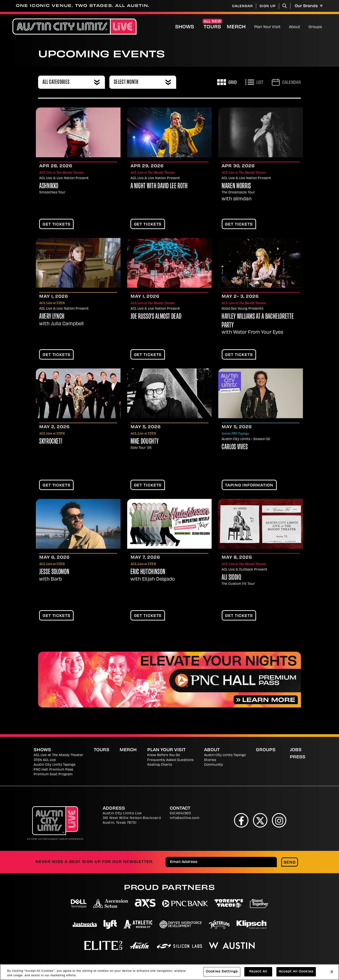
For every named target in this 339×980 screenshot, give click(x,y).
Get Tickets (56, 225)
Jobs (296, 750)
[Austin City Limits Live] (75, 27)
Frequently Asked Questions (170, 760)
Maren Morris (236, 186)
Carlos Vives (235, 447)
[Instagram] (279, 820)
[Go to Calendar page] (286, 82)
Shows (185, 27)
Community (213, 765)
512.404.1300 (180, 814)
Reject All (258, 972)
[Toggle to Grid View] (227, 82)
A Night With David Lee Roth (159, 186)
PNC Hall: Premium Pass (53, 770)
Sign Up (268, 6)
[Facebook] (241, 820)
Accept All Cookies (296, 972)
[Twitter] (260, 820)
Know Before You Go (164, 755)
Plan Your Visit (267, 27)
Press (298, 757)
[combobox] (71, 82)
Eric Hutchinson (148, 572)
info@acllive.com (185, 818)
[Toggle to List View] (254, 82)
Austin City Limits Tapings (54, 765)
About (295, 27)
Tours (212, 27)
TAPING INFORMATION (249, 486)
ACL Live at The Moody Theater (58, 755)
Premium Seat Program (53, 774)
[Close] (332, 972)
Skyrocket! (51, 442)
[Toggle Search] (285, 6)
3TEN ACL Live (45, 760)
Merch (240, 27)
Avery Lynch (52, 317)
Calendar (242, 6)
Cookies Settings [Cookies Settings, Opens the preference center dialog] (222, 972)
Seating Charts (160, 765)
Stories (210, 760)
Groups (315, 27)
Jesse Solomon (54, 572)
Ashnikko (49, 186)
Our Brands (309, 6)
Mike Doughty (145, 442)
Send (290, 863)
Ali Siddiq (231, 578)
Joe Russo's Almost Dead (156, 317)
